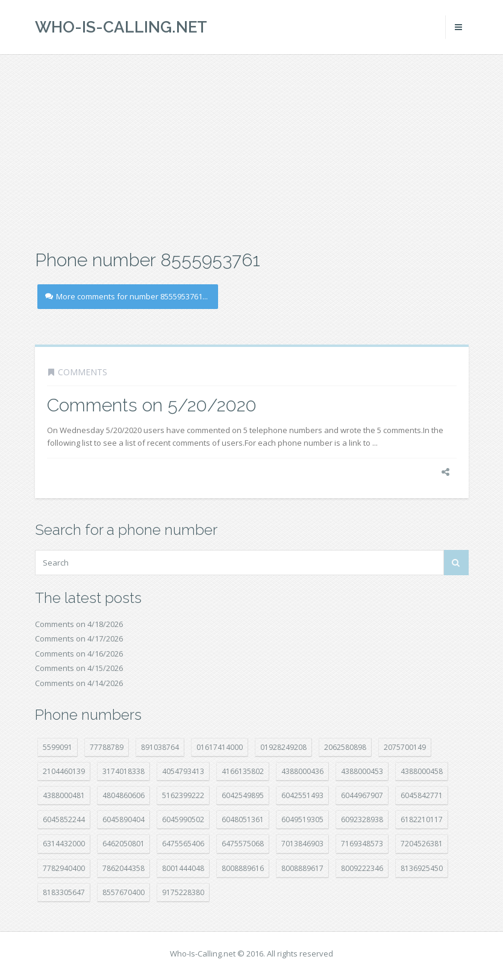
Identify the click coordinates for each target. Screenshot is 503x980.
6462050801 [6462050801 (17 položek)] (123, 844)
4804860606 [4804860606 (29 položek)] (123, 795)
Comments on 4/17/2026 (79, 638)
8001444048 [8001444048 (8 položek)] (183, 868)
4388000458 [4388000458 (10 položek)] (422, 771)
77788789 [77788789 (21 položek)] (107, 747)
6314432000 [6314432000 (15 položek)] (64, 844)
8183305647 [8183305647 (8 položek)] (64, 892)
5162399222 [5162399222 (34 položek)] (183, 795)
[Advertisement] (252, 151)
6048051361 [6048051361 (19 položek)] (243, 819)
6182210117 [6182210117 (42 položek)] (422, 819)
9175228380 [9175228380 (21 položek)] (183, 892)
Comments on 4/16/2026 (79, 654)
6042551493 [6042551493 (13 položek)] (302, 795)
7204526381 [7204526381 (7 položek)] (422, 844)
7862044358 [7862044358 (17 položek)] (123, 868)
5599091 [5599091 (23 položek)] (58, 747)
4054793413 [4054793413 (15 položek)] (183, 771)
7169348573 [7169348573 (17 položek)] (362, 844)
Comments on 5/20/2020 (152, 405)
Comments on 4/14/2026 (79, 683)
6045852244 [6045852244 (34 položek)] (64, 819)
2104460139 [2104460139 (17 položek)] (64, 771)
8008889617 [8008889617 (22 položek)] (302, 868)
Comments (83, 372)
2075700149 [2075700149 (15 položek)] (405, 747)
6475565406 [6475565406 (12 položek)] (183, 844)
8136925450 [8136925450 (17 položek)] (422, 868)
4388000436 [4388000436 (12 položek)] (302, 771)
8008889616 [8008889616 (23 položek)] (243, 868)
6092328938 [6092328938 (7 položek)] (362, 819)
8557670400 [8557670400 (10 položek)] (123, 892)
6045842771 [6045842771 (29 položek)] (422, 795)
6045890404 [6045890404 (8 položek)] (123, 819)
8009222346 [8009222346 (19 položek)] (362, 868)
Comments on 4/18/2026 (79, 624)
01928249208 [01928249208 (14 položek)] (283, 747)
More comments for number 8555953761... (127, 296)
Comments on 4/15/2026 (79, 668)
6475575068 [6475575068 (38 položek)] (243, 844)
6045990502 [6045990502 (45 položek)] (183, 819)
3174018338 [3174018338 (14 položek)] (123, 771)
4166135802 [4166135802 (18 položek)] (243, 771)
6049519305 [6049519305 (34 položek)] (302, 819)
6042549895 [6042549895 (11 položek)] (243, 795)
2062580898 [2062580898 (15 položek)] (345, 747)
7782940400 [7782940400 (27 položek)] (64, 868)
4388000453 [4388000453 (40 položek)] (362, 771)
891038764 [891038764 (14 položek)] (160, 747)
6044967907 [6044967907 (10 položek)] (362, 795)
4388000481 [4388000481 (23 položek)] (64, 795)
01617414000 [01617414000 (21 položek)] (220, 747)
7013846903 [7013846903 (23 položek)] (302, 844)
